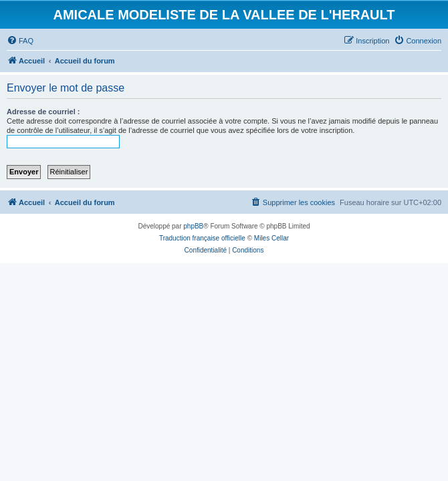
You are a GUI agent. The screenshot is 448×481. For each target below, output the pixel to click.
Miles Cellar (271, 238)
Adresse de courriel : (43, 112)
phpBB (193, 226)
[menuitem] (20, 41)
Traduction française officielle (202, 238)
